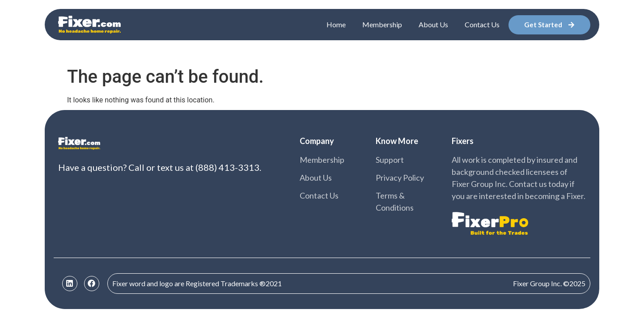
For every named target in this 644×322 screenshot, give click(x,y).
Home (336, 24)
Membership (382, 24)
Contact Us (482, 24)
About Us (433, 24)
